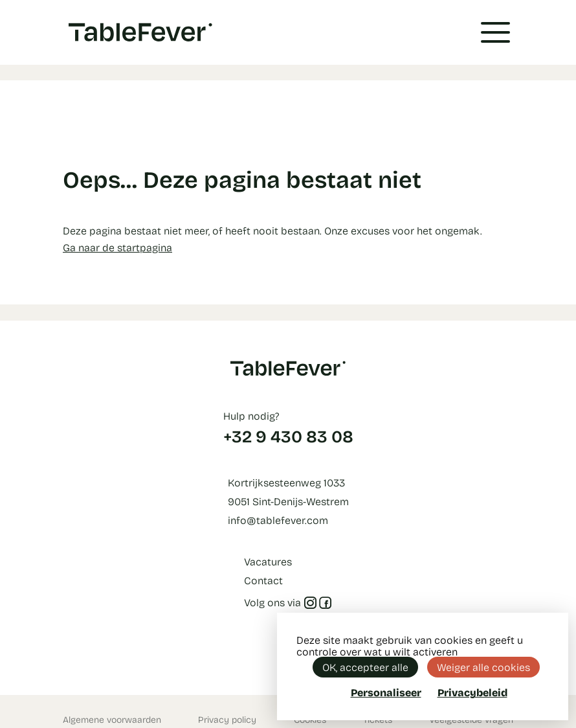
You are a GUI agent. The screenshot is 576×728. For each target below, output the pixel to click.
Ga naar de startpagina (117, 247)
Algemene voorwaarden (112, 719)
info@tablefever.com (278, 520)
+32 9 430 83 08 (288, 436)
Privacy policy (227, 719)
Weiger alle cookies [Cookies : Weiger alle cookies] (483, 667)
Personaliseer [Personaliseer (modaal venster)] (386, 692)
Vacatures (268, 561)
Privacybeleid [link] (472, 692)
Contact (263, 580)
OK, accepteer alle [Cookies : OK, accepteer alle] (365, 667)
